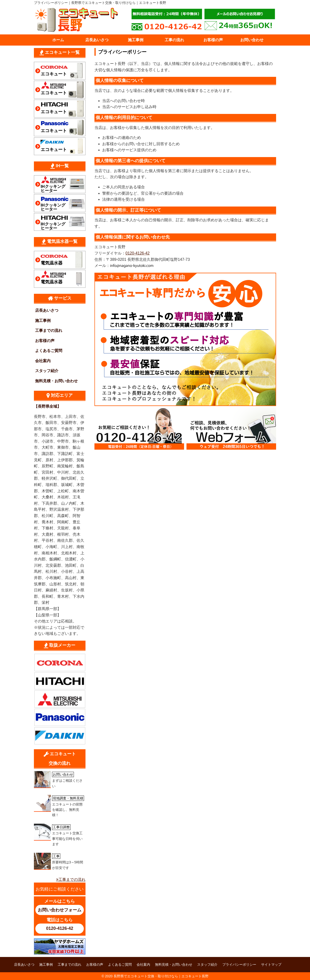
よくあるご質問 (49, 351)
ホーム (58, 40)
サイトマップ (271, 964)
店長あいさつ (97, 40)
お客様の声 (213, 40)
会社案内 (43, 361)
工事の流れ (174, 40)
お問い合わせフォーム (60, 910)
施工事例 (136, 40)
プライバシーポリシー (239, 964)
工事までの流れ (49, 331)
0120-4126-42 (138, 253)
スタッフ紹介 (47, 371)
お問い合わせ (252, 40)
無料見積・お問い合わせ (56, 381)
